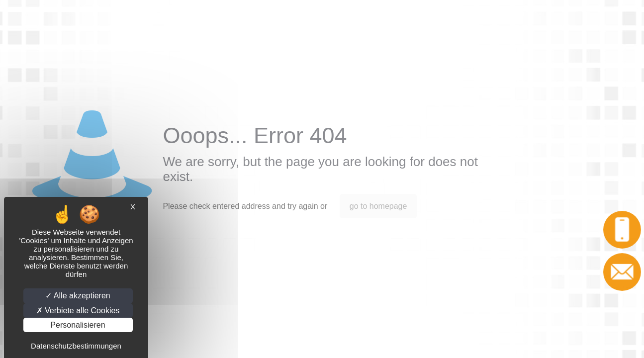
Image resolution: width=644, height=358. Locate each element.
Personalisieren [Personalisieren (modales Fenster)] (78, 325)
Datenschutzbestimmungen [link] (76, 346)
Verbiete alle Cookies (78, 311)
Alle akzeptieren (78, 296)
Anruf (623, 229)
